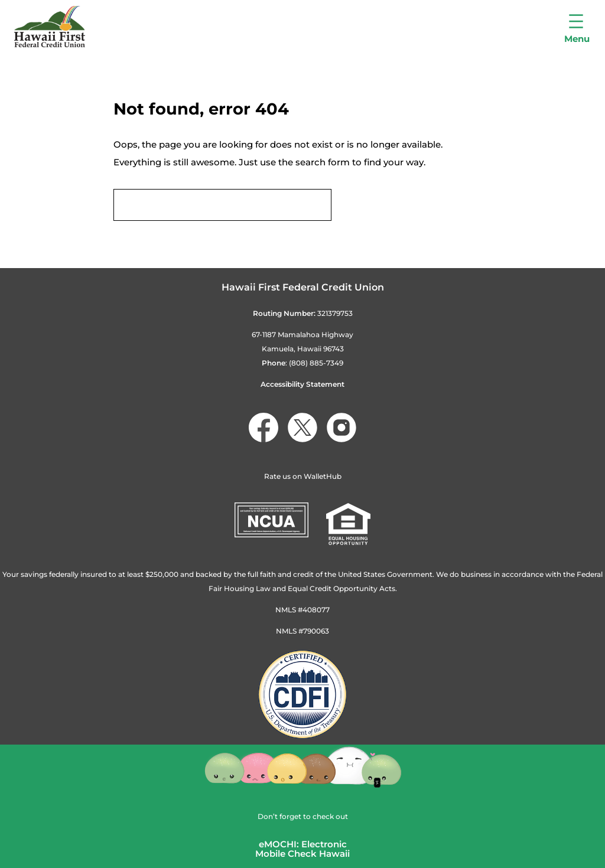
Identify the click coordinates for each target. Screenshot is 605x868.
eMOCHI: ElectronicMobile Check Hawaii (302, 849)
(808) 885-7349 (316, 363)
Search (367, 205)
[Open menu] (577, 27)
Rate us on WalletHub (303, 476)
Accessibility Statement (302, 384)
